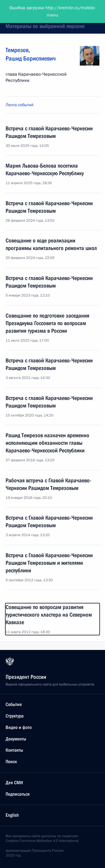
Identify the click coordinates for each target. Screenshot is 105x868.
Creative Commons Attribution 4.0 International (42, 841)
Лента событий (19, 105)
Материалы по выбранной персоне (45, 26)
